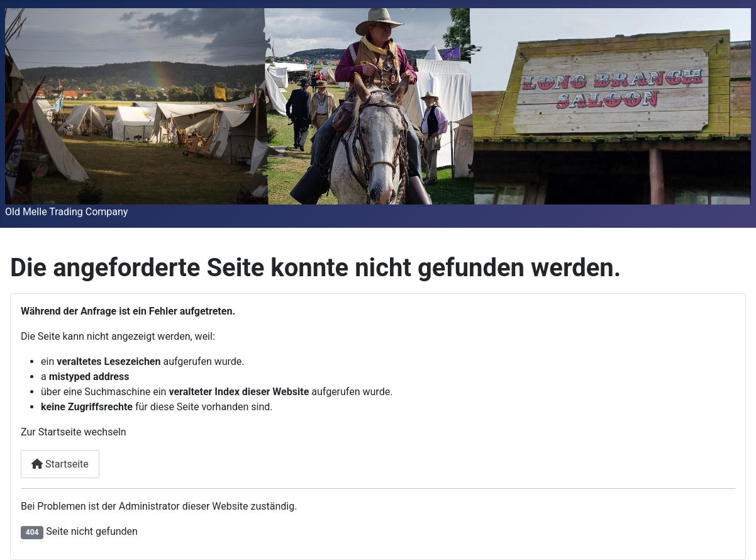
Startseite (60, 464)
